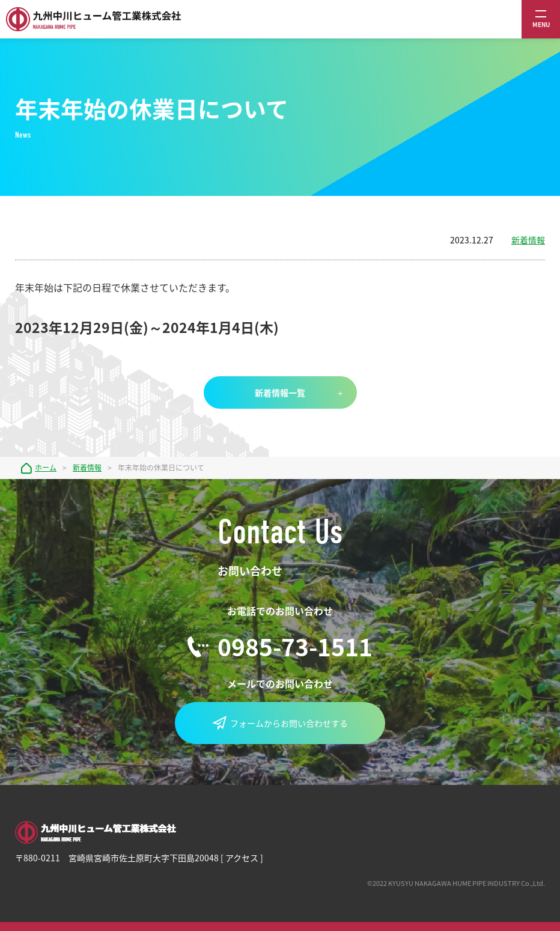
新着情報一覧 (280, 392)
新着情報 (528, 240)
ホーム (46, 468)
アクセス (242, 858)
